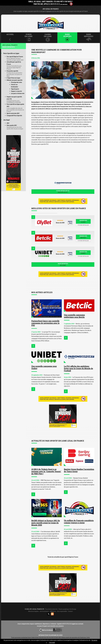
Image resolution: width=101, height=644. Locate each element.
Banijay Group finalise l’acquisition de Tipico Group (79, 470)
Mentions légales (33, 611)
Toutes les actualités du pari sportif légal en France (63, 557)
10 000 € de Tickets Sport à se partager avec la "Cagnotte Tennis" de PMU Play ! (46, 471)
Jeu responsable (62, 611)
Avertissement (44, 611)
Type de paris (15, 89)
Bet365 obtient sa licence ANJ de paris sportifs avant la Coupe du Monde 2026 (46, 523)
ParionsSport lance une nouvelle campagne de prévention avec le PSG (45, 323)
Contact (70, 611)
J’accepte (52, 642)
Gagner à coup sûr (16, 91)
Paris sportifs (63, 264)
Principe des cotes (16, 82)
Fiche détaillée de (63, 192)
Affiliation (53, 611)
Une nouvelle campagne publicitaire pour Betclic (74, 316)
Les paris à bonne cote (18, 93)
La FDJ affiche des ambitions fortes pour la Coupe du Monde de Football (78, 368)
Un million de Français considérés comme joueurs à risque (79, 522)
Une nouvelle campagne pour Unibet (44, 367)
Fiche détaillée (83, 225)
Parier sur (83, 221)
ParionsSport (35, 102)
